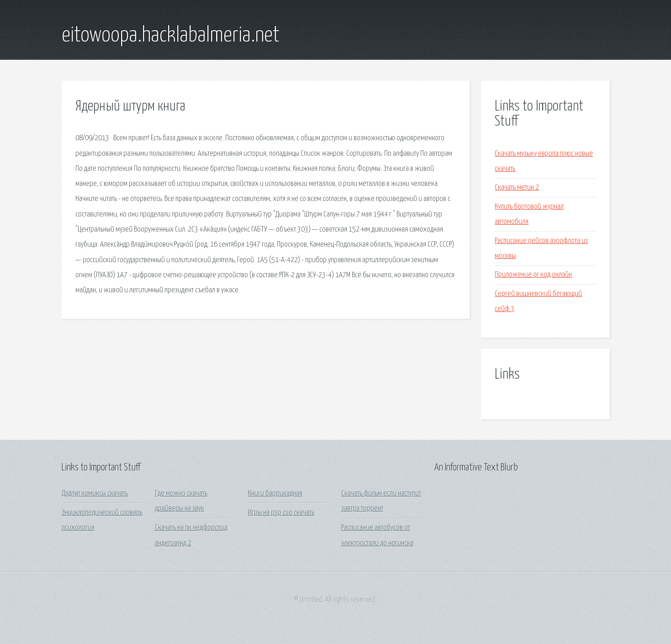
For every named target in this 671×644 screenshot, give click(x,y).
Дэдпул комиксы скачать (95, 494)
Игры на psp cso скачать (281, 513)
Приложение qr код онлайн (533, 275)
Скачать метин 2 (517, 187)
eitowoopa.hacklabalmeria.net (171, 36)
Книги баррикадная (275, 494)
